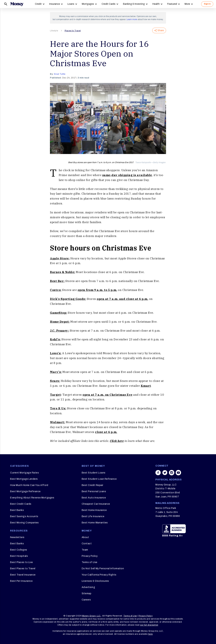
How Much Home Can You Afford (29, 485)
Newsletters (17, 537)
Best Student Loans (94, 473)
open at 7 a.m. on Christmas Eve (107, 395)
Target (55, 395)
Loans (71, 4)
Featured (172, 4)
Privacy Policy (90, 556)
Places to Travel (73, 31)
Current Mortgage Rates (24, 473)
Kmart (146, 386)
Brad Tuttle (60, 74)
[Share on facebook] (158, 473)
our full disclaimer (149, 625)
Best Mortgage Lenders (24, 479)
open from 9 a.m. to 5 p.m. (97, 290)
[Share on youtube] (178, 473)
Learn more (132, 19)
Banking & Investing (134, 4)
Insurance (55, 4)
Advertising (88, 587)
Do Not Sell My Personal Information (103, 569)
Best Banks (17, 510)
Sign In (207, 4)
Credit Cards (109, 4)
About (85, 537)
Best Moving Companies (24, 523)
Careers (86, 600)
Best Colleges (19, 550)
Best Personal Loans (94, 491)
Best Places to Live (22, 562)
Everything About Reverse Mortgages (32, 498)
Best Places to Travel (23, 569)
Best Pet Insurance (21, 581)
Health (156, 4)
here (150, 634)
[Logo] (17, 4)
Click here (117, 441)
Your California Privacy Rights (99, 575)
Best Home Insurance (94, 510)
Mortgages (88, 4)
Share (159, 30)
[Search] (6, 4)
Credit (38, 4)
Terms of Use (90, 562)
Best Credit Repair (92, 485)
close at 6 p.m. (106, 432)
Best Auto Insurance (94, 498)
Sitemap (87, 593)
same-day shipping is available (127, 175)
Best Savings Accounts (24, 516)
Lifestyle (54, 31)
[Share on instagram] (172, 473)
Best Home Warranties (95, 523)
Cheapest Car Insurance (96, 504)
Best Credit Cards (21, 504)
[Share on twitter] (165, 473)
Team (85, 550)
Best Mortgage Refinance (25, 491)
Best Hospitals (19, 556)
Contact (87, 544)
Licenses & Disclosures (95, 581)
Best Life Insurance (93, 516)
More (187, 4)
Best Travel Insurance (23, 575)
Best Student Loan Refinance (99, 479)
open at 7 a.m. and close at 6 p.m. (122, 299)
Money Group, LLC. (92, 616)
